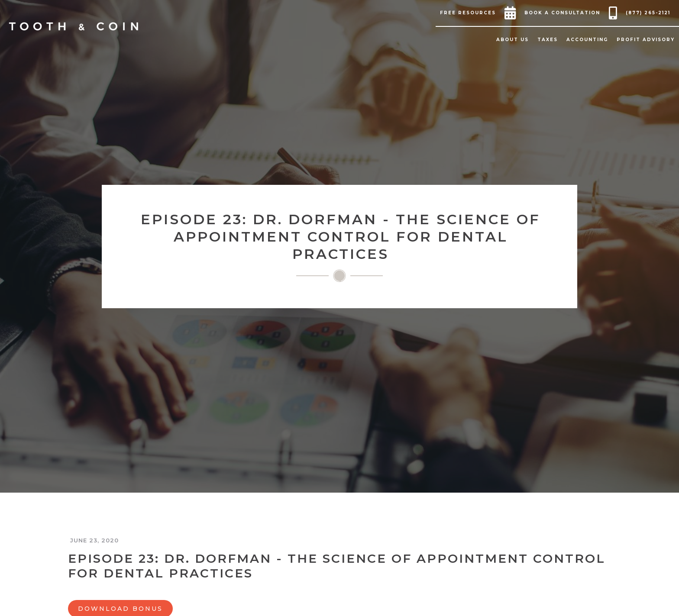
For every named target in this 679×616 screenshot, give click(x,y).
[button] (470, 13)
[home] (74, 26)
